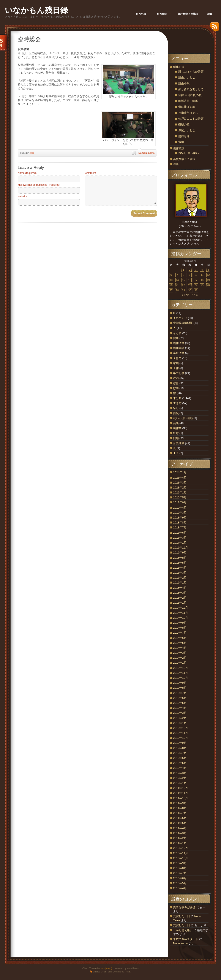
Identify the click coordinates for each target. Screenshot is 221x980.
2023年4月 (180, 478)
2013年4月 (180, 708)
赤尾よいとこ (187, 130)
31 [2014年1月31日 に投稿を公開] (196, 290)
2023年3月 (180, 483)
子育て (177, 358)
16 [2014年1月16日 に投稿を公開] (190, 280)
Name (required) (27, 173)
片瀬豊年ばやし (188, 113)
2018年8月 (180, 523)
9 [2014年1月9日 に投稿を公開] (190, 275)
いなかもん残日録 (36, 10)
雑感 (32, 153)
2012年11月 (181, 733)
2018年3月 (180, 538)
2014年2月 (180, 658)
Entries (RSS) (100, 972)
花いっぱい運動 (183, 418)
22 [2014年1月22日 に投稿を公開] (184, 285)
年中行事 (179, 373)
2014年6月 (180, 638)
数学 (176, 388)
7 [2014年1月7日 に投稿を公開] (177, 275)
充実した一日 (182, 916)
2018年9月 (180, 518)
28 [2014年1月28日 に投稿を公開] (177, 290)
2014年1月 (180, 663)
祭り (176, 408)
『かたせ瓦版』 (183, 930)
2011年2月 (180, 838)
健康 (176, 338)
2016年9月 (180, 553)
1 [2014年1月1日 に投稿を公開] (184, 270)
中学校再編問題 (183, 323)
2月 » (195, 295)
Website (22, 197)
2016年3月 (180, 573)
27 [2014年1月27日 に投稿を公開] (171, 290)
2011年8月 (180, 808)
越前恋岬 (184, 136)
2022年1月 (180, 492)
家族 (176, 363)
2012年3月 (180, 773)
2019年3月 (180, 513)
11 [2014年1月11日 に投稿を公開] (202, 275)
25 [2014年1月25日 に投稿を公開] (202, 285)
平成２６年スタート (186, 939)
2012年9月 (180, 743)
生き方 (177, 403)
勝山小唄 (184, 83)
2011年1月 (180, 843)
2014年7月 (180, 633)
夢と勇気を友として (191, 89)
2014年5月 (180, 643)
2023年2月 (180, 488)
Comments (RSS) (122, 972)
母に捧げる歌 (187, 107)
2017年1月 (180, 543)
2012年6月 (180, 758)
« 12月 (185, 295)
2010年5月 (180, 883)
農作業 (177, 428)
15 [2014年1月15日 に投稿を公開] (184, 280)
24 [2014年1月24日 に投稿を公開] (196, 285)
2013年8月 (180, 688)
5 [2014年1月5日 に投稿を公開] (208, 270)
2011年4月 (180, 828)
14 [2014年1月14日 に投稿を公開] (177, 280)
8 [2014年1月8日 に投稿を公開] (184, 275)
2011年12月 (181, 788)
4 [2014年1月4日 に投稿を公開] (202, 270)
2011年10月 (181, 798)
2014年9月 (180, 623)
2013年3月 (180, 713)
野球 (176, 433)
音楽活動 (179, 443)
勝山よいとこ (187, 77)
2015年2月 (180, 598)
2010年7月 (180, 873)
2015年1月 (180, 603)
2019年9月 (180, 502)
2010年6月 (180, 878)
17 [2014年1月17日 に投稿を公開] (196, 280)
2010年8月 (180, 868)
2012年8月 (180, 748)
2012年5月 (180, 763)
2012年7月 (180, 753)
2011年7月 (180, 813)
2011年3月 (180, 833)
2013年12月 (181, 668)
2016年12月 (181, 548)
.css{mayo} (106, 968)
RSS (213, 28)
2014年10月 (181, 618)
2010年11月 (181, 853)
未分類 (177, 398)
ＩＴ (176, 453)
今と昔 (177, 333)
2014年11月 (181, 613)
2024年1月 (180, 472)
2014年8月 (180, 628)
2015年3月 (180, 593)
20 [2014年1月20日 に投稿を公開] (171, 285)
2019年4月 (180, 508)
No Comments (146, 153)
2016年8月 (180, 558)
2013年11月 (181, 673)
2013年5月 (180, 703)
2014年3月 (180, 653)
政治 (176, 378)
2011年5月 (180, 823)
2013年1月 (180, 723)
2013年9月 (180, 683)
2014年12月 (181, 608)
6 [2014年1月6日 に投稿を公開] (171, 275)
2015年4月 (180, 588)
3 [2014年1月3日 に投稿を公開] (196, 270)
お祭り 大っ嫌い (189, 153)
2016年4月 (180, 568)
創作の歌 (179, 67)
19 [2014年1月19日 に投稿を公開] (208, 280)
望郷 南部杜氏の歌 (190, 95)
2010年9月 (180, 863)
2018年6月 (180, 533)
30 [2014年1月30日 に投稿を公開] (190, 290)
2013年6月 (180, 698)
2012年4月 (180, 768)
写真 (176, 164)
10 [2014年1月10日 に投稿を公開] (196, 275)
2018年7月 (180, 527)
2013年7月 (180, 693)
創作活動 (179, 343)
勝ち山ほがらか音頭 (191, 72)
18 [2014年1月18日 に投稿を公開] (202, 280)
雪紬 (181, 142)
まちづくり (180, 318)
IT (174, 313)
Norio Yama (180, 943)
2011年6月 (180, 818)
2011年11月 (181, 793)
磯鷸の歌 (184, 124)
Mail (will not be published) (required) (39, 185)
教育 (176, 383)
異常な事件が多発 (184, 907)
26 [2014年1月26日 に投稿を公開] (208, 285)
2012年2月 (180, 778)
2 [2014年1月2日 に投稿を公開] (190, 270)
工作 (176, 368)
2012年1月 (180, 783)
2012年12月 (181, 728)
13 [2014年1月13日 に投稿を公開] (171, 280)
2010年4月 (180, 888)
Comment (90, 173)
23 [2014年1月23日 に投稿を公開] (190, 285)
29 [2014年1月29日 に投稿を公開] (184, 290)
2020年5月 (180, 497)
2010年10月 (181, 858)
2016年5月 (180, 563)
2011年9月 (180, 803)
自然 (176, 413)
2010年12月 (181, 848)
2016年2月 (180, 578)
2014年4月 (180, 648)
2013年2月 (180, 718)
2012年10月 (181, 738)
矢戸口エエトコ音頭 (191, 119)
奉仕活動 (179, 353)
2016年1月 (180, 583)
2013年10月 (181, 678)
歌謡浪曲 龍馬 (188, 101)
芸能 (176, 423)
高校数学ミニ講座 (184, 159)
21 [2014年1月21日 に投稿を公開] (177, 285)
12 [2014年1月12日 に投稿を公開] (208, 275)
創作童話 (179, 148)
